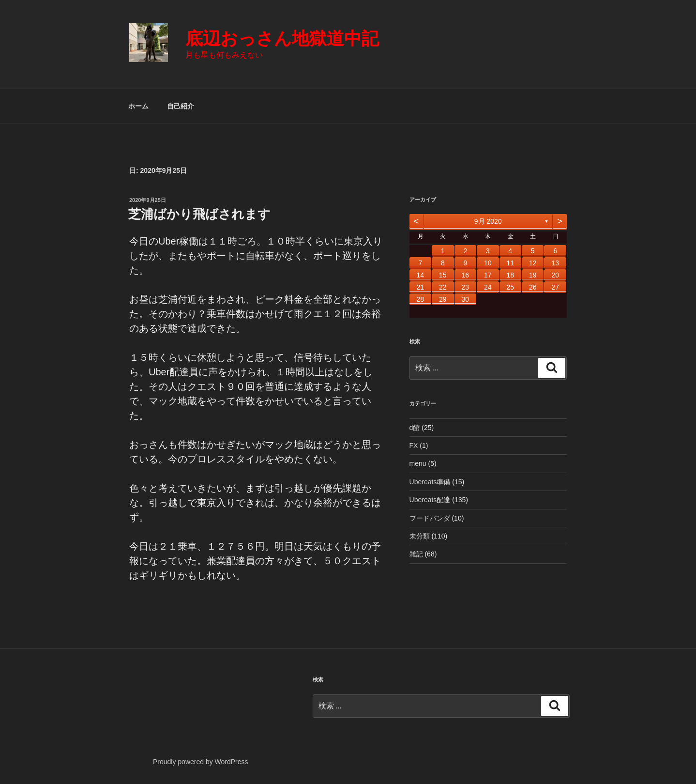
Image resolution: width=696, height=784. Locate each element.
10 (488, 263)
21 (421, 287)
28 (421, 299)
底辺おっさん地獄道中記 (282, 38)
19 (533, 275)
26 (533, 287)
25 (510, 287)
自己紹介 (181, 106)
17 (488, 275)
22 (443, 287)
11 (510, 263)
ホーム (138, 106)
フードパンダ (430, 518)
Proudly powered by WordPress (201, 762)
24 (488, 287)
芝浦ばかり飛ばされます (199, 214)
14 (421, 275)
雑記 (416, 554)
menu (418, 463)
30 (465, 299)
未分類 (420, 536)
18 (510, 275)
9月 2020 (488, 221)
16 (465, 275)
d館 (415, 428)
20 (555, 275)
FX (414, 446)
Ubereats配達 (430, 500)
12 (533, 263)
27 (555, 287)
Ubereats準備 (430, 482)
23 (465, 287)
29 (443, 299)
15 (443, 275)
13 (555, 263)
